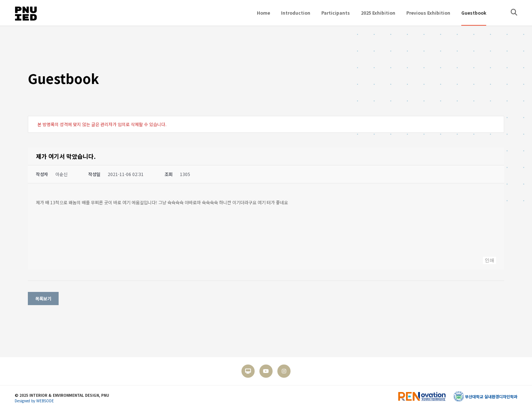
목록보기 (43, 298)
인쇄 (489, 260)
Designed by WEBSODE (34, 401)
